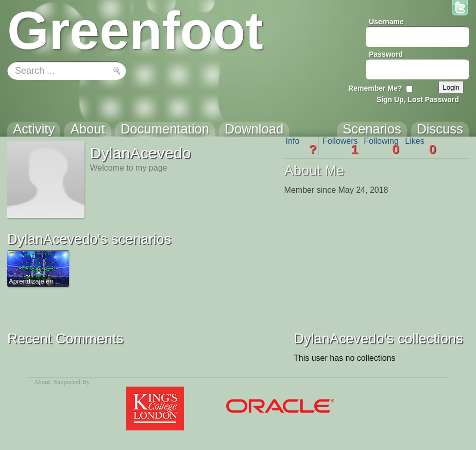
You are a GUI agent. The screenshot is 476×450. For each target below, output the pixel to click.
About (42, 382)
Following (381, 146)
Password (386, 54)
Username (386, 22)
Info (301, 146)
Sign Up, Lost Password (418, 99)
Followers (340, 146)
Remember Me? (375, 88)
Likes (420, 146)
